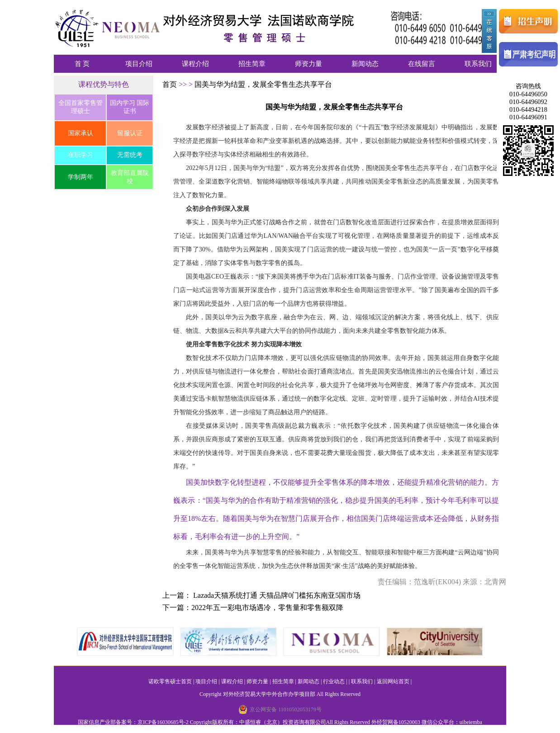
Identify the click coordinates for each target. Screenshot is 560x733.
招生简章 (252, 64)
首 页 (82, 64)
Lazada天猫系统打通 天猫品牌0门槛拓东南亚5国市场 (277, 595)
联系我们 (478, 64)
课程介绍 (195, 64)
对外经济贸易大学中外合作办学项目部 (269, 694)
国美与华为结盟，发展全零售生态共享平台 (263, 84)
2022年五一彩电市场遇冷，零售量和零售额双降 (267, 608)
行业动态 (334, 681)
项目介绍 (139, 64)
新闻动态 (365, 64)
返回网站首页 (393, 681)
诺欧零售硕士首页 (170, 681)
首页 (171, 84)
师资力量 (308, 64)
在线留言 (422, 64)
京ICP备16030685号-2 (163, 722)
